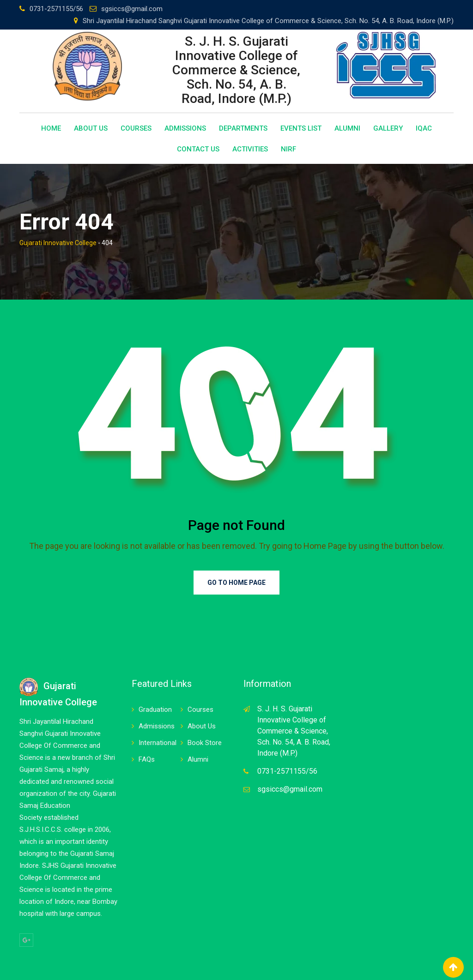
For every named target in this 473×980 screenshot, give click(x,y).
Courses (136, 128)
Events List (301, 128)
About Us (91, 128)
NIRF (288, 149)
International (158, 743)
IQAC (424, 128)
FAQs (147, 759)
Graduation (155, 709)
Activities (250, 149)
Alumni (347, 128)
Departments (243, 128)
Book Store (205, 743)
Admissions (185, 128)
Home (51, 128)
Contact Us (198, 149)
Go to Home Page (236, 583)
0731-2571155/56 (56, 9)
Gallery (388, 128)
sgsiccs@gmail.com (132, 9)
